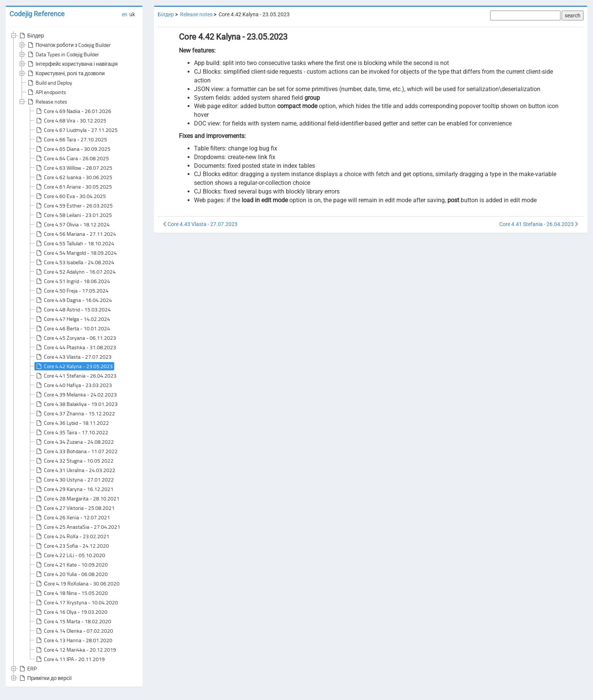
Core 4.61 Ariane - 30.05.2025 (73, 187)
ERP (27, 669)
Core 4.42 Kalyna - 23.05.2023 (74, 366)
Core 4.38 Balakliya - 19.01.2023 (76, 404)
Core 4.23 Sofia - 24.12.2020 (72, 546)
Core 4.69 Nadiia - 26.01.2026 (73, 111)
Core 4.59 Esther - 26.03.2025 (74, 206)
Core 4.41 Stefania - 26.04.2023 (76, 376)
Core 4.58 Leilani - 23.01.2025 (73, 215)
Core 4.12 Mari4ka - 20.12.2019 (75, 650)
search (573, 15)
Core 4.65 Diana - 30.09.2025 (73, 149)
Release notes (47, 102)
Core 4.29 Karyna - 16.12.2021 (74, 489)
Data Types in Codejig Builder (63, 54)
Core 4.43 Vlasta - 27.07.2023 (73, 357)
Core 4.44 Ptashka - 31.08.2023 (75, 347)
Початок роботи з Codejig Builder (69, 45)
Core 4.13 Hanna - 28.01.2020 (74, 640)
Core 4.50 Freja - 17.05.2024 (72, 291)
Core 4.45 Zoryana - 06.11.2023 (75, 338)
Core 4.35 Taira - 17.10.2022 (71, 432)
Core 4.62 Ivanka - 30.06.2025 (74, 177)
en (125, 14)
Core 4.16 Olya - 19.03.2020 (71, 612)
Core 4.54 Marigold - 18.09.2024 (76, 253)
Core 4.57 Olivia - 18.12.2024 (72, 225)
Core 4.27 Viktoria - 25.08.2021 (75, 508)
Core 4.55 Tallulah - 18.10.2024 (75, 243)
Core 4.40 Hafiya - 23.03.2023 (73, 385)
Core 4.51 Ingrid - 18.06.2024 (72, 281)
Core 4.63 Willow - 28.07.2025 (74, 168)
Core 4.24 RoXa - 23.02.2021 (72, 536)
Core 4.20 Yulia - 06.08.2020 (71, 574)
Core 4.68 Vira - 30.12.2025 (71, 121)
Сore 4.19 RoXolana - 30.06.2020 (77, 584)
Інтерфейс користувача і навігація (72, 64)
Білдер (31, 36)
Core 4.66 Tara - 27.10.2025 (71, 139)
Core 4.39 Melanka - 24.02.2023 (76, 395)
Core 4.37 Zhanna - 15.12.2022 (75, 413)
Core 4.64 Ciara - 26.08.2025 (72, 158)
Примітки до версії (45, 678)
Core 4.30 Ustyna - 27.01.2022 (74, 480)
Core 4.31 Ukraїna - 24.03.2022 (75, 470)
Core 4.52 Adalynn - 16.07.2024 (75, 272)
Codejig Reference (37, 14)
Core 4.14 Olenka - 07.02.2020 (74, 631)
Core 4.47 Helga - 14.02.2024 (72, 319)
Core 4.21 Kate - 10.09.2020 (71, 565)
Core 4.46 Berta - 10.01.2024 (72, 328)
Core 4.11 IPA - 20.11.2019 (70, 659)
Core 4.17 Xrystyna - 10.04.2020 (76, 602)
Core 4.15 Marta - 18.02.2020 (73, 621)
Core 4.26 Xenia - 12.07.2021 (72, 517)
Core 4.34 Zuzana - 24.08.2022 (74, 442)
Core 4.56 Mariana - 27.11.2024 (75, 234)
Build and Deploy (49, 83)
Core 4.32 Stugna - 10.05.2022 (74, 461)
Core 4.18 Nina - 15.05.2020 (71, 593)
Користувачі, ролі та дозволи (66, 73)
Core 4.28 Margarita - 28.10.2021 (77, 499)
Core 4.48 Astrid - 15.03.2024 (73, 310)
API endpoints (46, 92)
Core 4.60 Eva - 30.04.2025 (70, 196)
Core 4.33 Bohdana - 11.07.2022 (76, 451)
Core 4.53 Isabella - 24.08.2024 (75, 262)
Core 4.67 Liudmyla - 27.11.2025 (76, 130)
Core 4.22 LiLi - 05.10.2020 (70, 555)
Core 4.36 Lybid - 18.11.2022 (72, 423)
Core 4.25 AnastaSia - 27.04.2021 (78, 527)
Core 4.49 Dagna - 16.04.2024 (73, 300)
